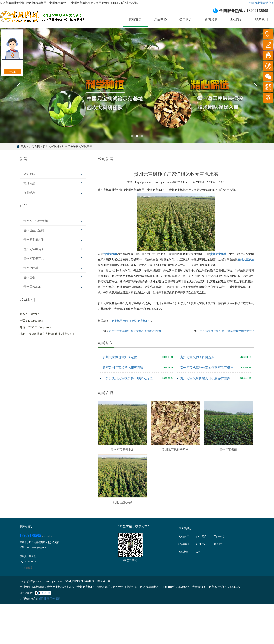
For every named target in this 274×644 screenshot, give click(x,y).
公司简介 (186, 19)
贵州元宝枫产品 (34, 259)
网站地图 (184, 552)
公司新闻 (34, 146)
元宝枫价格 (130, 321)
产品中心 (160, 19)
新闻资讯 (211, 19)
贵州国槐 (29, 277)
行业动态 (29, 193)
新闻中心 (202, 544)
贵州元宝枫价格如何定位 (120, 357)
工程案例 (236, 19)
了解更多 (28, 568)
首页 (23, 146)
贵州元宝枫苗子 (34, 249)
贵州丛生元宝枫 (34, 230)
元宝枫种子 (144, 321)
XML (199, 552)
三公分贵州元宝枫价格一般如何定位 (128, 378)
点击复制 (65, 581)
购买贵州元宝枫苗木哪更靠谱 (123, 368)
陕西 (40, 599)
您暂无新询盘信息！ (262, 3)
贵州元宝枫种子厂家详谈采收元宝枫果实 (68, 146)
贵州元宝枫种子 (34, 240)
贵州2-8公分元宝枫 (36, 221)
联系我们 (261, 19)
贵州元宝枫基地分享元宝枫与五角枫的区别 (135, 331)
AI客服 (12, 72)
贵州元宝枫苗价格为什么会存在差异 (205, 378)
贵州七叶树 (31, 268)
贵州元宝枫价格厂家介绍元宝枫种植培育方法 (227, 331)
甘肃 (46, 599)
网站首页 (135, 19)
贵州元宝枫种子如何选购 (197, 357)
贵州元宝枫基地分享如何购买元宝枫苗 (207, 368)
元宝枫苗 (117, 321)
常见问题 (29, 183)
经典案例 (184, 544)
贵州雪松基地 (32, 287)
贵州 (52, 599)
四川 (59, 599)
